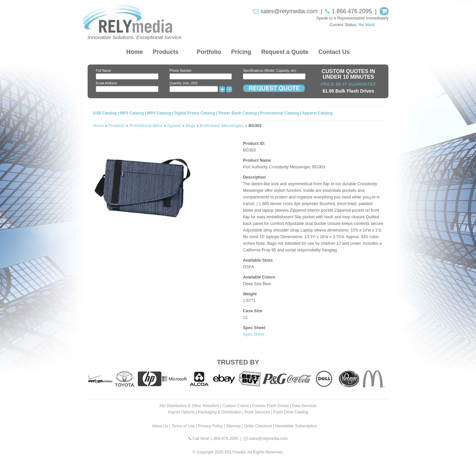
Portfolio (209, 52)
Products (166, 52)
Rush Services (257, 412)
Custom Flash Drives (270, 406)
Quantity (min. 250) (184, 83)
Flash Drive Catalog (291, 412)
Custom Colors (236, 406)
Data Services (304, 406)
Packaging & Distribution (220, 412)
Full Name (103, 71)
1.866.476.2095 (352, 11)
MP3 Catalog (132, 113)
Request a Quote (285, 52)
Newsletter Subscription (296, 426)
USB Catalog (105, 113)
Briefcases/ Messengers (222, 126)
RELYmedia (235, 452)
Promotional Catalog (279, 113)
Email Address (106, 83)
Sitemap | (234, 426)
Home (135, 52)
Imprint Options (181, 412)
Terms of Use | (184, 426)
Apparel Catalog (317, 113)
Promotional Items (146, 126)
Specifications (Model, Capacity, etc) (270, 71)
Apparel (174, 126)
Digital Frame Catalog (195, 113)
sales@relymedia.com (289, 11)
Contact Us (334, 52)
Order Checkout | (259, 426)
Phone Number (181, 71)
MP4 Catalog (159, 113)
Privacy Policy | (211, 426)
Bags (191, 126)
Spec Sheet (254, 334)
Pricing (241, 52)
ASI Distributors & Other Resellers (189, 406)
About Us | (161, 426)
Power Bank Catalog (238, 113)
